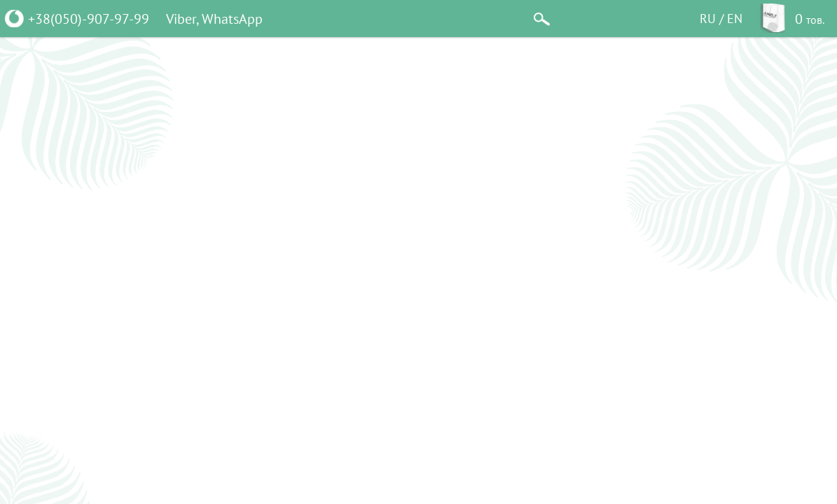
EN (735, 19)
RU (708, 19)
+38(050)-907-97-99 (89, 19)
